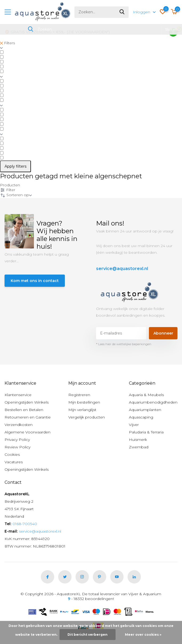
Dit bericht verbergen (88, 635)
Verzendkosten (19, 425)
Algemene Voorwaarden (27, 432)
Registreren (79, 395)
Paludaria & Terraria (146, 432)
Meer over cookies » (143, 635)
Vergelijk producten (87, 417)
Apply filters (15, 166)
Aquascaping (141, 417)
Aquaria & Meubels (146, 395)
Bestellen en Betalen (24, 410)
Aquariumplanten (145, 410)
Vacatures (14, 462)
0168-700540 (25, 524)
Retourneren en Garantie (28, 417)
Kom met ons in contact (35, 281)
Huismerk (138, 440)
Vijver (134, 425)
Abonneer (163, 333)
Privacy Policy (17, 440)
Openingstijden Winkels (27, 402)
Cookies (12, 454)
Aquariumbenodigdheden (153, 402)
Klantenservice (18, 395)
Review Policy (17, 447)
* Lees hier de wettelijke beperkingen (124, 344)
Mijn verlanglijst (82, 410)
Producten (10, 185)
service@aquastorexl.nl (122, 269)
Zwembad (139, 447)
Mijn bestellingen (84, 402)
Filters (7, 43)
